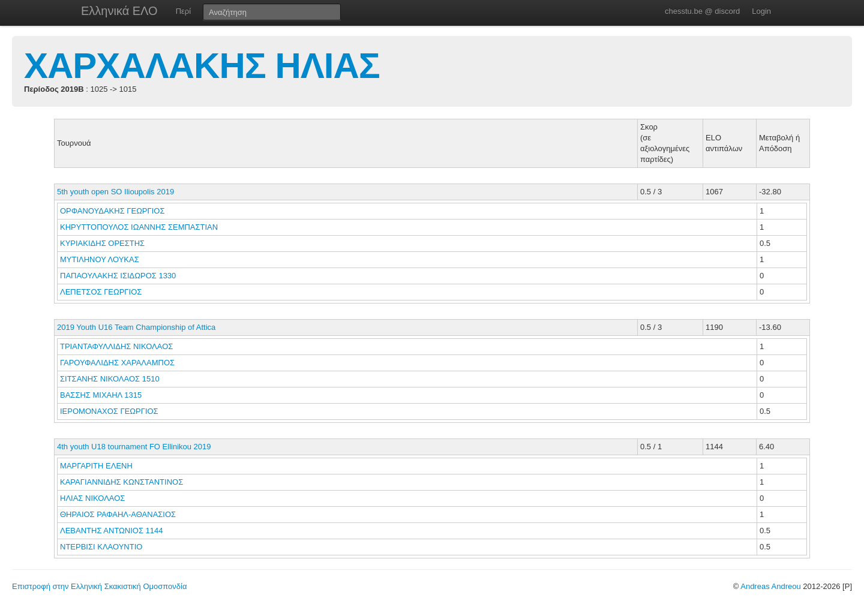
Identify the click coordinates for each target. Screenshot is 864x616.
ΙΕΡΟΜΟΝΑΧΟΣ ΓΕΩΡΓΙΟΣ (110, 411)
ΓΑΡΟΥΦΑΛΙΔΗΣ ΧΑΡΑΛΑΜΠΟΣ (118, 363)
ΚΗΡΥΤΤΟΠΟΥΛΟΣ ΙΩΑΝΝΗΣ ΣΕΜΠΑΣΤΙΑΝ (140, 227)
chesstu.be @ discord (702, 11)
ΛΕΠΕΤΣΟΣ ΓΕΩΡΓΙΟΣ (102, 292)
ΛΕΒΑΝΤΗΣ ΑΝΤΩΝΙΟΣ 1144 (112, 531)
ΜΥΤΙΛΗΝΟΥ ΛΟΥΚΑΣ (100, 259)
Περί (183, 11)
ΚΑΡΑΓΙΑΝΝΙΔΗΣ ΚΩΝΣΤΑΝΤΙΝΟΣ (123, 482)
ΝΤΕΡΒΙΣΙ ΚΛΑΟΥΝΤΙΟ (102, 547)
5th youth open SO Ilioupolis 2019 (115, 192)
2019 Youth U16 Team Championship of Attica (136, 327)
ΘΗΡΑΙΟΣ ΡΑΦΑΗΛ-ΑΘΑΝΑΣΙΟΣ (119, 514)
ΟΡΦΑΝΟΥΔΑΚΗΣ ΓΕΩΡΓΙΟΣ (113, 211)
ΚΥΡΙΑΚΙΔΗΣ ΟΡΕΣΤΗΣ (103, 243)
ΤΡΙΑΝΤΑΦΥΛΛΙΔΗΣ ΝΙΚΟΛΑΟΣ (118, 346)
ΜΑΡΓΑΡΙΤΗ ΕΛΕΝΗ (97, 466)
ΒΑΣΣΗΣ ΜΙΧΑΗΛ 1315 (101, 395)
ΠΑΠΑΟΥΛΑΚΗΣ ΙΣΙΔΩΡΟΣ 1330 (118, 276)
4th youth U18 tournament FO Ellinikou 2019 (134, 447)
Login (761, 11)
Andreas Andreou (770, 586)
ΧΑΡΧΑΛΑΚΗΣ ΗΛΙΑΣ (202, 66)
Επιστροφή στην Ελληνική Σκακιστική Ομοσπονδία (99, 586)
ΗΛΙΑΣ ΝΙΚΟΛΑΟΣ (94, 498)
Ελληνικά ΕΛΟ (119, 11)
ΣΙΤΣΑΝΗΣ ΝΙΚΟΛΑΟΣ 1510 (110, 379)
